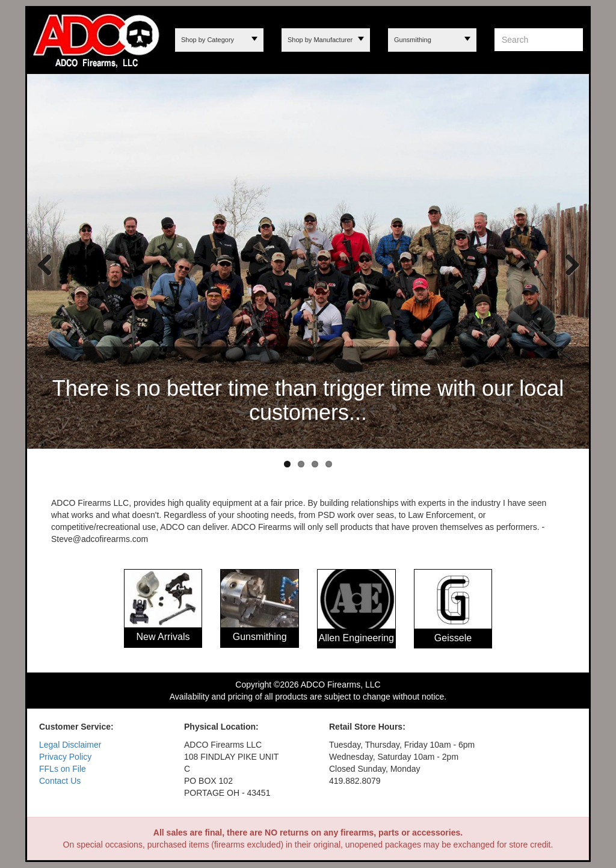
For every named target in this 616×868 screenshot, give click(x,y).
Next (568, 264)
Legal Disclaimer (70, 745)
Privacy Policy (65, 757)
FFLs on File (63, 769)
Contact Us (60, 781)
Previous (45, 264)
